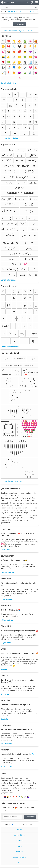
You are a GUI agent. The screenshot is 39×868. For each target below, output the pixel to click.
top (20, 862)
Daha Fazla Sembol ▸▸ (9, 138)
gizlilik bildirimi (20, 835)
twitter (19, 846)
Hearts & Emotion (21, 11)
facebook (20, 841)
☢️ (8, 797)
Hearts (31, 11)
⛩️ (16, 797)
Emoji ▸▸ (4, 670)
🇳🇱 (5, 797)
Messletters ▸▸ (6, 550)
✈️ (19, 797)
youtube (20, 852)
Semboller (13, 31)
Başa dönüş (20, 24)
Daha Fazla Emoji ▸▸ (9, 83)
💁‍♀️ (28, 797)
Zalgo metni (22, 31)
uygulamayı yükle (20, 857)
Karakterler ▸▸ (6, 766)
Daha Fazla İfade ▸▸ (8, 280)
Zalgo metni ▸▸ (6, 599)
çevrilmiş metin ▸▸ (7, 573)
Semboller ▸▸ (6, 719)
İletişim (20, 830)
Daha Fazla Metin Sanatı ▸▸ (11, 481)
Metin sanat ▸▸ (6, 744)
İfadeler (5, 31)
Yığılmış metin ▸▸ (7, 620)
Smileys (11, 11)
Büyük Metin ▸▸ (6, 643)
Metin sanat (32, 31)
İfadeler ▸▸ (5, 694)
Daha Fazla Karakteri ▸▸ (10, 347)
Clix (17, 824)
